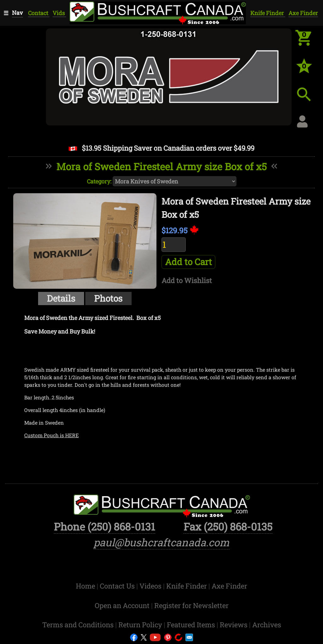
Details (61, 298)
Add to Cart (188, 262)
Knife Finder (268, 13)
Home (86, 586)
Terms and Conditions (79, 625)
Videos (151, 586)
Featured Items (192, 625)
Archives (267, 625)
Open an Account (122, 605)
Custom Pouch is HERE (51, 435)
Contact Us (118, 586)
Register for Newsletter (191, 605)
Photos (108, 298)
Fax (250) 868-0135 (228, 527)
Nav (17, 13)
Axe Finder (303, 13)
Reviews (234, 625)
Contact (39, 13)
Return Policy (141, 625)
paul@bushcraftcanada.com (161, 542)
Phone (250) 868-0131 (105, 527)
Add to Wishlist (187, 280)
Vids (59, 13)
